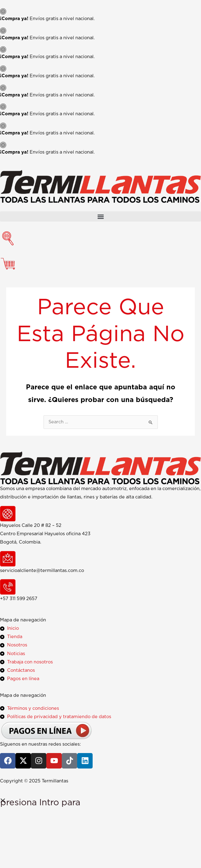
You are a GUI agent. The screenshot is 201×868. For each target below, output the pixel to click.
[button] (100, 216)
